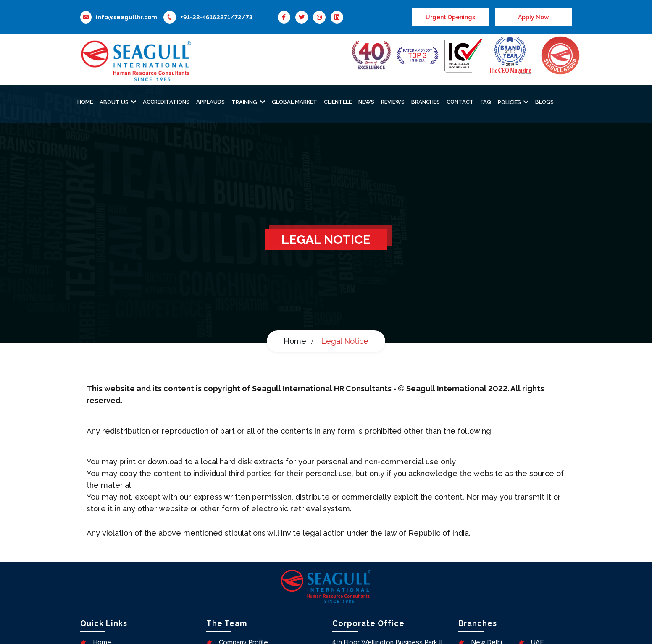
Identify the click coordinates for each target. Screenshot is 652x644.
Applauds (210, 102)
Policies (510, 102)
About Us (115, 102)
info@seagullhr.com (126, 17)
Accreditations (166, 102)
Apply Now (534, 17)
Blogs (544, 102)
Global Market (294, 102)
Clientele (338, 102)
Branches (426, 102)
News (366, 102)
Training (245, 102)
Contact (460, 102)
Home (85, 102)
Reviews (393, 102)
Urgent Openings (450, 17)
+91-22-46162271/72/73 (216, 17)
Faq (486, 102)
